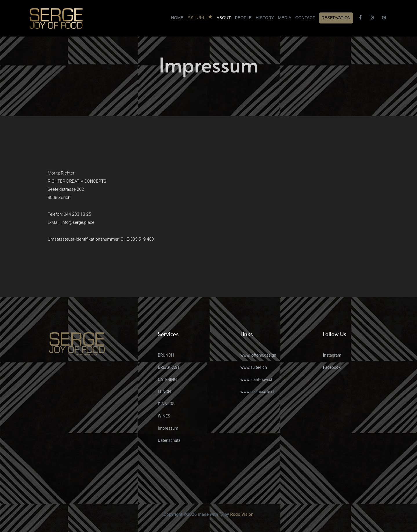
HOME (177, 18)
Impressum (168, 428)
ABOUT (224, 18)
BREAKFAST (169, 367)
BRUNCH (166, 355)
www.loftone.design (258, 355)
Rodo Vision (242, 514)
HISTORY (265, 18)
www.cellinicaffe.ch (258, 392)
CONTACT (305, 18)
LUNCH (164, 392)
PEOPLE (243, 18)
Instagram (332, 355)
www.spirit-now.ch (257, 380)
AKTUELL (200, 17)
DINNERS (166, 404)
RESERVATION (336, 18)
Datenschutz (169, 440)
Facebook (332, 367)
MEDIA (285, 18)
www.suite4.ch (254, 367)
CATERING (167, 380)
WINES (164, 416)
